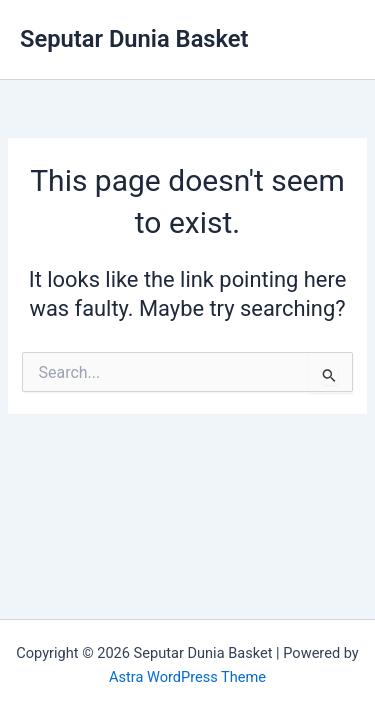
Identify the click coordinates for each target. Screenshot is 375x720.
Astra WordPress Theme (187, 677)
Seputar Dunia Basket (134, 39)
